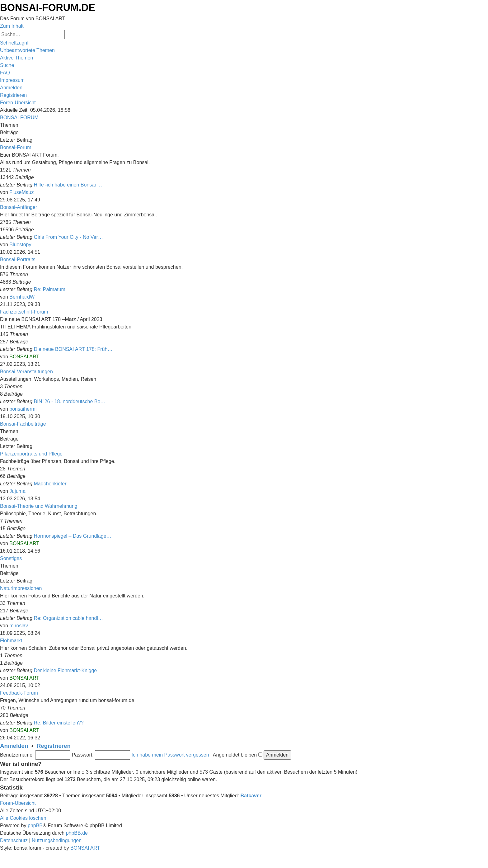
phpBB (35, 826)
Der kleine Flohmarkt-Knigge (66, 670)
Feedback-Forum (19, 693)
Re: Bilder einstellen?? (59, 723)
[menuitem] (27, 50)
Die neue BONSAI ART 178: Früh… (73, 349)
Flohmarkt (11, 641)
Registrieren (54, 746)
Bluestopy (20, 245)
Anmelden (14, 746)
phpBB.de (77, 833)
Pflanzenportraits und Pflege (31, 454)
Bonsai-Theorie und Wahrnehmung (39, 506)
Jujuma (17, 491)
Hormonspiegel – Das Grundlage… (73, 536)
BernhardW (22, 297)
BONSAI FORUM (19, 118)
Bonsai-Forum (16, 147)
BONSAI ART (24, 357)
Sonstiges (11, 558)
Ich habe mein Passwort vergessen (170, 755)
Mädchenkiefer (50, 484)
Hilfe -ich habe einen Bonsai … (68, 185)
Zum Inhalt (12, 26)
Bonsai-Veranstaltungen (26, 372)
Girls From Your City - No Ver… (68, 237)
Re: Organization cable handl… (68, 618)
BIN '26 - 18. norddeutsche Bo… (70, 401)
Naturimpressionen (21, 588)
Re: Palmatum (50, 289)
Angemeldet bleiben (238, 755)
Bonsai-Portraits (18, 259)
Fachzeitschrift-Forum (24, 312)
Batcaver (251, 796)
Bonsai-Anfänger (19, 207)
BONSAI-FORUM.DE (48, 7)
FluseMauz (21, 192)
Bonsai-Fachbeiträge (23, 424)
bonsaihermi (23, 409)
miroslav (19, 626)
